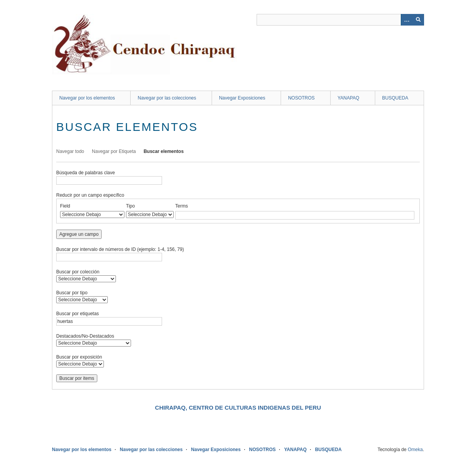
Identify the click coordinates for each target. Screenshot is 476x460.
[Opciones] (407, 20)
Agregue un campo (79, 234)
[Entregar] (418, 20)
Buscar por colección (78, 272)
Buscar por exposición (79, 357)
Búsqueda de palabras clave (85, 173)
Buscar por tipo (72, 293)
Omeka (415, 450)
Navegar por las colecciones (167, 98)
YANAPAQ (348, 98)
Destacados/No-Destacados (85, 336)
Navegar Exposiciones (242, 98)
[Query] (340, 20)
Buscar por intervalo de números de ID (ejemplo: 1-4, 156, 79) (120, 249)
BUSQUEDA (395, 98)
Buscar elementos (163, 151)
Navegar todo (70, 151)
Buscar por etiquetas (78, 314)
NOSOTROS (301, 98)
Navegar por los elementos (87, 98)
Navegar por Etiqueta (114, 151)
